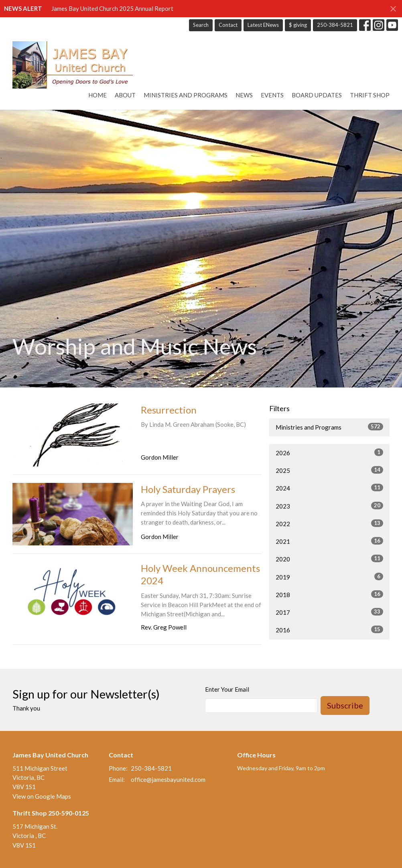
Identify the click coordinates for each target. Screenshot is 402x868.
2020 (329, 559)
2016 (329, 630)
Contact (228, 25)
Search (201, 25)
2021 (329, 541)
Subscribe (345, 705)
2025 (329, 470)
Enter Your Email (227, 689)
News (244, 95)
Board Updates (317, 95)
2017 (329, 612)
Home (97, 95)
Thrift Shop (370, 95)
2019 (329, 577)
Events (272, 95)
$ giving (298, 25)
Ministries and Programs (186, 95)
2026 (329, 452)
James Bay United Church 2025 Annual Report (112, 8)
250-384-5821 (335, 25)
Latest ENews (263, 25)
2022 (329, 523)
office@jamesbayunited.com (168, 779)
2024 (329, 488)
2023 (329, 506)
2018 (329, 594)
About (125, 95)
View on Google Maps (42, 796)
